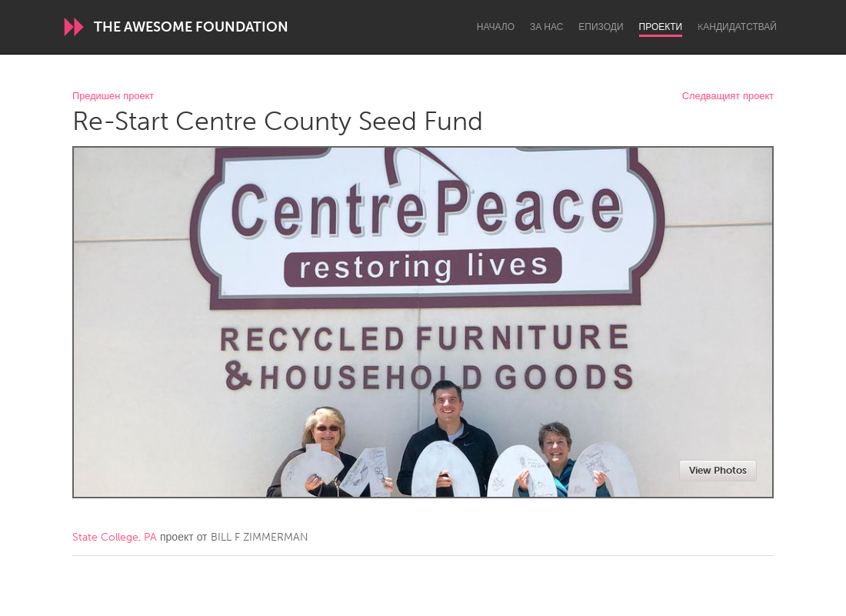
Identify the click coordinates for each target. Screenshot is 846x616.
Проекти (661, 27)
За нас (546, 27)
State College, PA (115, 537)
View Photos (718, 470)
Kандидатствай (737, 27)
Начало (496, 27)
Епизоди (601, 27)
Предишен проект (113, 97)
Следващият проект (728, 97)
